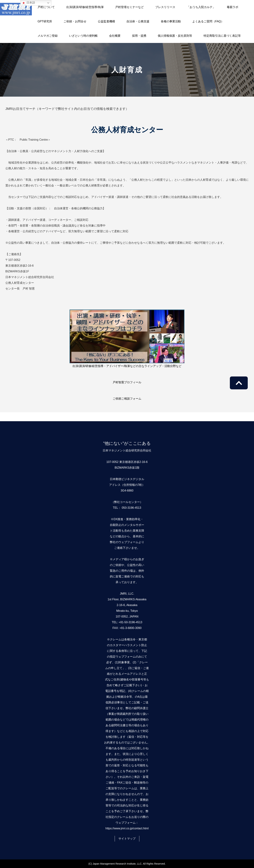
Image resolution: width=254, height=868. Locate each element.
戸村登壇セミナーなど (130, 7)
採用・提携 (139, 36)
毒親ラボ (233, 7)
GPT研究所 (45, 21)
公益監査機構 (106, 21)
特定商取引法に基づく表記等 (222, 36)
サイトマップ (127, 839)
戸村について (46, 7)
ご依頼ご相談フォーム (127, 399)
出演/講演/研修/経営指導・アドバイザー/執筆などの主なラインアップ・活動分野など (127, 366)
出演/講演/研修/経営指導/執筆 (85, 7)
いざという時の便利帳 (83, 36)
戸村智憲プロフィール (127, 382)
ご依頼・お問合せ (75, 21)
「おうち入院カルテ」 (201, 7)
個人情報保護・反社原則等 (175, 36)
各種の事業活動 (171, 21)
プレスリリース (165, 7)
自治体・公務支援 (138, 21)
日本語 (28, 3)
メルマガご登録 (48, 36)
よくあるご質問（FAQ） (208, 21)
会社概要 (115, 36)
